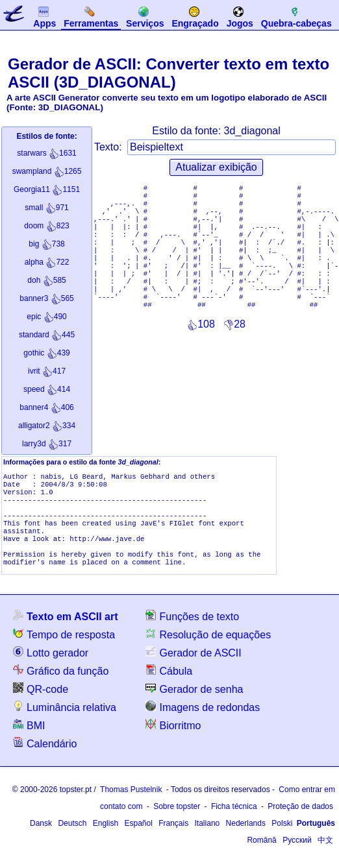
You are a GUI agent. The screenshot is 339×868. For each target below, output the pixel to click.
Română (261, 856)
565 (46, 298)
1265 (47, 171)
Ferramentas (91, 17)
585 (46, 280)
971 (46, 208)
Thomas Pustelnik (131, 805)
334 (47, 426)
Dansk (41, 839)
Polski (282, 839)
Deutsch (72, 839)
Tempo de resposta (64, 650)
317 (47, 444)
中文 (325, 856)
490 (46, 317)
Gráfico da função (61, 686)
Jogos (240, 17)
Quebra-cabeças (296, 17)
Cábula (169, 686)
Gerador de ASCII (193, 668)
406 (46, 407)
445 (47, 335)
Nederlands (246, 839)
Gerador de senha (194, 704)
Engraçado (195, 17)
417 (47, 371)
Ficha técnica (234, 822)
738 (46, 244)
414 (47, 389)
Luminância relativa (65, 722)
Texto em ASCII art (65, 632)
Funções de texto (192, 632)
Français (173, 839)
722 (47, 262)
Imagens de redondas (203, 722)
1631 (46, 153)
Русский (297, 856)
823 (46, 226)
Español (138, 839)
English (106, 839)
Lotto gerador (51, 668)
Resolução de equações (208, 650)
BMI (29, 741)
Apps (44, 17)
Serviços (145, 17)
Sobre (177, 822)
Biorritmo (173, 741)
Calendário (45, 759)
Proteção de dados (300, 822)
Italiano (207, 839)
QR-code (41, 704)
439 (46, 353)
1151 (47, 189)
